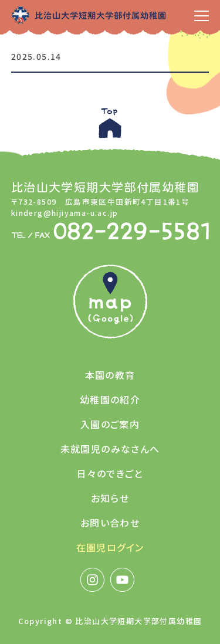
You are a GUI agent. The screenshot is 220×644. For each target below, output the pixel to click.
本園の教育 (110, 375)
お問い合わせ (110, 523)
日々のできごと (110, 473)
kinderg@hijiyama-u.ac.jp (65, 213)
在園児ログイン (110, 547)
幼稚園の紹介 (110, 399)
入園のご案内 (110, 424)
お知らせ (110, 498)
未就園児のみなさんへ (110, 449)
